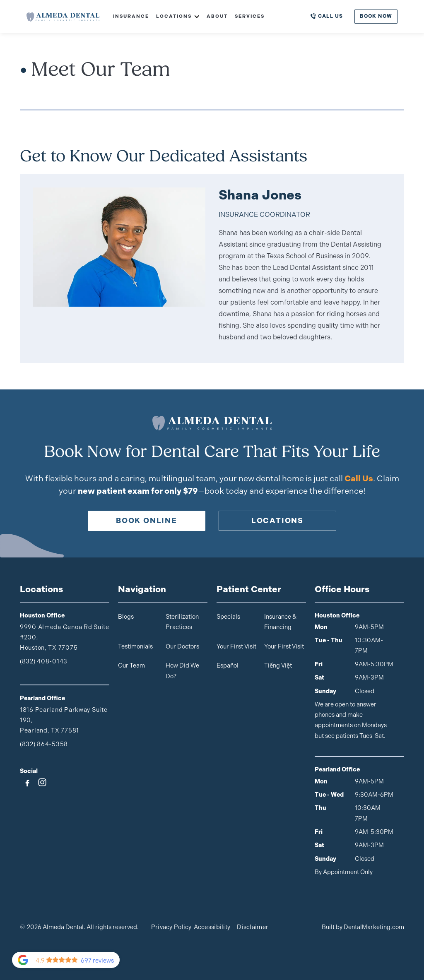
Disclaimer (253, 927)
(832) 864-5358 (44, 744)
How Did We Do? (182, 671)
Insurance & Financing (280, 622)
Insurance (131, 16)
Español (228, 665)
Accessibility (212, 927)
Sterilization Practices (182, 622)
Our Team (131, 665)
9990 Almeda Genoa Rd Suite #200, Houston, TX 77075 (65, 637)
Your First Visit (236, 646)
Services (250, 16)
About (217, 16)
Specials (228, 617)
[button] (175, 17)
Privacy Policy (171, 927)
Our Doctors (182, 646)
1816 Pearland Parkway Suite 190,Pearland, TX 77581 (64, 720)
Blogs (126, 617)
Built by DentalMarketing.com (363, 927)
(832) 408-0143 (44, 661)
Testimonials (135, 646)
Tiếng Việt (278, 665)
